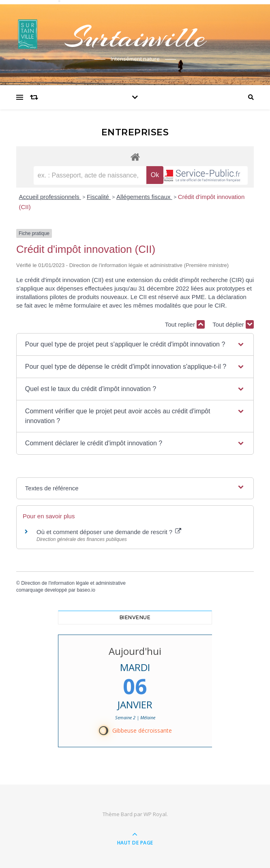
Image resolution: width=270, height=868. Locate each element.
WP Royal (155, 814)
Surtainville (135, 37)
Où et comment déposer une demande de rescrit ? (109, 532)
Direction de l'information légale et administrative (73, 583)
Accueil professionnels (50, 197)
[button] (135, 344)
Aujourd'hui (135, 651)
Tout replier (185, 324)
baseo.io (86, 590)
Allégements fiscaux (144, 197)
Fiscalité (99, 197)
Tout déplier (233, 324)
